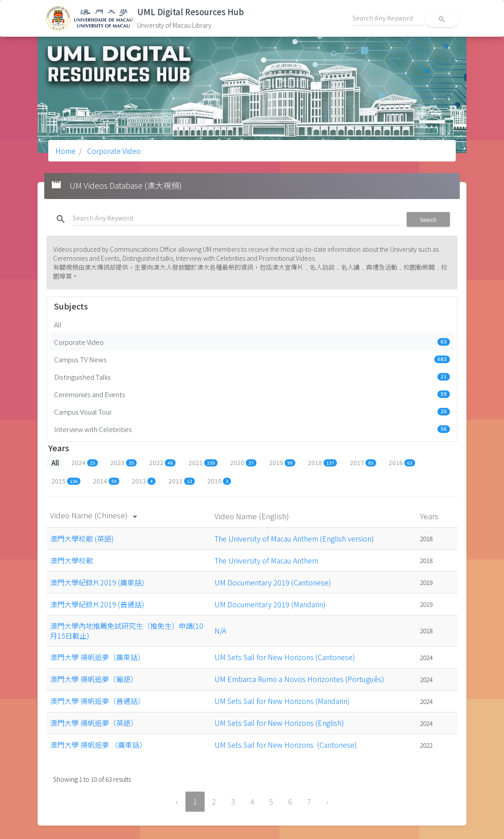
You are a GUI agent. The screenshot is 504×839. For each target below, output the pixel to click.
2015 (66, 481)
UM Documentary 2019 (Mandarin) (270, 604)
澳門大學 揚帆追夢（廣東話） (97, 657)
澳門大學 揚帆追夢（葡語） (94, 679)
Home (65, 151)
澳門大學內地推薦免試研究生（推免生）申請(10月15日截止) (127, 631)
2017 (363, 462)
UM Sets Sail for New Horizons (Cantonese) (285, 657)
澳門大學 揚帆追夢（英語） (94, 723)
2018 (322, 462)
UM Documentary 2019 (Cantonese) (273, 582)
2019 (282, 462)
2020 (243, 462)
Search (428, 219)
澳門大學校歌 (71, 560)
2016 (402, 462)
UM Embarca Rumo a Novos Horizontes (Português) (299, 679)
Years (430, 516)
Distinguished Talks (252, 377)
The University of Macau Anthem (266, 560)
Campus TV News (252, 359)
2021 (203, 462)
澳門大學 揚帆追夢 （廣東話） (98, 745)
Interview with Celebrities (252, 429)
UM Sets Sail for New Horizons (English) (279, 723)
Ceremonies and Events (252, 394)
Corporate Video (113, 151)
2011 (182, 481)
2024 (85, 462)
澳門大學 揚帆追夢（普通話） (97, 701)
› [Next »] (327, 801)
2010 (219, 481)
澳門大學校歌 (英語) (82, 538)
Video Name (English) (253, 516)
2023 (124, 462)
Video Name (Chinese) (95, 515)
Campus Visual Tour (252, 411)
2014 (106, 481)
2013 (144, 481)
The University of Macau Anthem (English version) (294, 538)
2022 (162, 462)
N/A (220, 631)
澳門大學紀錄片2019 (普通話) (97, 604)
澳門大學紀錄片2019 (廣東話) (97, 582)
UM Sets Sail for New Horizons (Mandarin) (282, 701)
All (58, 324)
